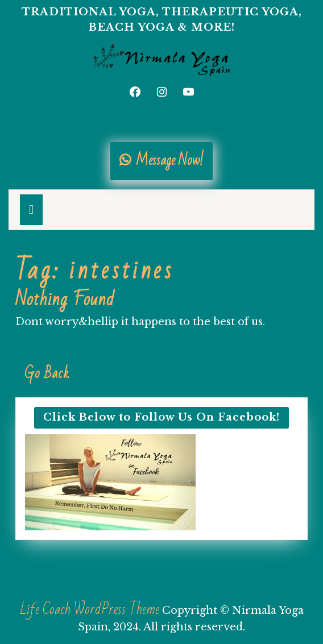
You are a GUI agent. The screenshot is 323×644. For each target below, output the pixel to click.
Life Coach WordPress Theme (90, 610)
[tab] (31, 210)
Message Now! (161, 161)
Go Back (51, 378)
